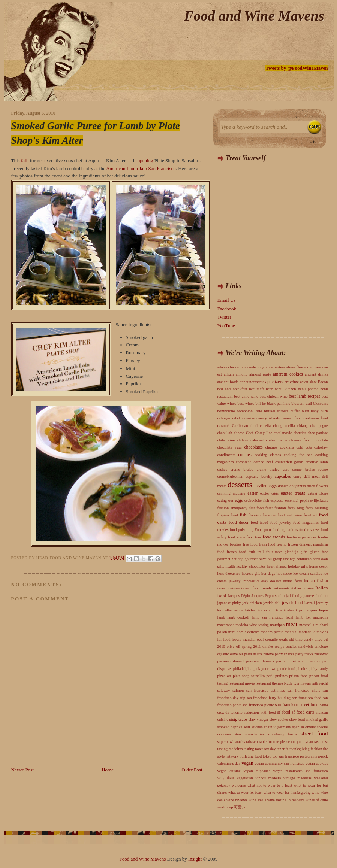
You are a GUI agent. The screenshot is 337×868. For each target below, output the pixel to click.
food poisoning (242, 530)
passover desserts (260, 661)
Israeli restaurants (275, 588)
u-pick (323, 756)
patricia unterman (306, 661)
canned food (292, 418)
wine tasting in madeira (286, 800)
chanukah (225, 433)
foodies (236, 544)
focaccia (269, 515)
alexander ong (253, 367)
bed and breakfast (232, 389)
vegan (247, 763)
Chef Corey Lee (259, 433)
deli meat (312, 477)
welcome (239, 785)
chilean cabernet (250, 440)
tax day (270, 749)
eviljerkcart (319, 500)
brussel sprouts (276, 411)
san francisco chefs (304, 690)
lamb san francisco (267, 617)
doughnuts (297, 486)
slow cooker (279, 720)
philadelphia (243, 669)
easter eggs (269, 493)
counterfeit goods (289, 462)
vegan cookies (317, 763)
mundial (249, 639)
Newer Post (22, 770)
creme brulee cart (273, 469)
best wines (246, 403)
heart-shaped (277, 566)
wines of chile (317, 800)
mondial (291, 632)
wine (315, 793)
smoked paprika (230, 727)
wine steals (257, 800)
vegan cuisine (229, 771)
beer (269, 389)
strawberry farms (282, 734)
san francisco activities (266, 690)
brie (259, 411)
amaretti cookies (288, 374)
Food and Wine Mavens (254, 16)
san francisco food (307, 698)
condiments (226, 455)
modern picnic (272, 632)
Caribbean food (245, 426)
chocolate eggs (230, 447)
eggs (239, 500)
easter (252, 493)
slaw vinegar (258, 720)
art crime (292, 382)
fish (243, 515)
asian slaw (309, 382)
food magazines (306, 523)
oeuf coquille (267, 639)
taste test (321, 742)
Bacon (323, 382)
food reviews (309, 530)
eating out (225, 500)
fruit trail (256, 552)
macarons (321, 617)
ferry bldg (296, 508)
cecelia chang (271, 426)
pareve (268, 654)
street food (314, 733)
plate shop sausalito (249, 676)
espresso (277, 500)
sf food (284, 712)
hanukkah (304, 559)
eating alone (318, 493)
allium (229, 374)
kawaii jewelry (316, 603)
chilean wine (277, 440)
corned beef (263, 462)
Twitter (224, 317)
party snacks (285, 654)
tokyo (267, 756)
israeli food (250, 588)
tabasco (252, 742)
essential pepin (297, 500)
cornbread (244, 462)
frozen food (237, 552)
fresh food (267, 544)
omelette (321, 647)
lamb (221, 617)
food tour (254, 537)
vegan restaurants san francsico (301, 771)
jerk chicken (252, 603)
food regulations (285, 530)
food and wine (290, 515)
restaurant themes (269, 683)
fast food (257, 508)
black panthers (278, 403)
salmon (238, 690)
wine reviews (237, 800)
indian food (292, 581)
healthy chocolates (251, 566)
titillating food (250, 756)
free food (250, 544)
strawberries (255, 734)
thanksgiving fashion (306, 749)
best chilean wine (273, 396)
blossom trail (302, 403)
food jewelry (281, 523)
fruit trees (274, 552)
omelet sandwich (299, 647)
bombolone (226, 411)
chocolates (253, 447)
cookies (245, 455)
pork (270, 676)
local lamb (294, 617)
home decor (319, 566)
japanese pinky (229, 603)
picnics (302, 669)
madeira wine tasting (252, 625)
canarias (248, 418)
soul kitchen (253, 727)
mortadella (307, 632)
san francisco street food (297, 705)
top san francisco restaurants (295, 756)
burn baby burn (315, 411)
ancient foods (228, 382)
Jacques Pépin (239, 596)
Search (314, 127)
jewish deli (272, 603)
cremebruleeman (230, 477)
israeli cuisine (228, 588)
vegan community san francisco (279, 763)
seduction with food (260, 712)
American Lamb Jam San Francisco (141, 168)
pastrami (283, 661)
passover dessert (231, 661)
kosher (289, 610)
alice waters (275, 367)
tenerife (283, 749)
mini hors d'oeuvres (244, 632)
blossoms (321, 403)
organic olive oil (230, 654)
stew (238, 734)
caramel (224, 426)
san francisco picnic (258, 705)
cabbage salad (229, 418)
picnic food (286, 669)
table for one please (274, 742)
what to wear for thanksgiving (287, 793)
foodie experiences (302, 537)
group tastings (284, 559)
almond (242, 374)
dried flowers (318, 486)
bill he (261, 403)
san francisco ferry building (269, 698)
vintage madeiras (297, 778)
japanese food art (314, 596)
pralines (281, 676)
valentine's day (229, 763)
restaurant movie (242, 683)
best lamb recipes (304, 396)
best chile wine (246, 396)
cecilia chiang (296, 426)
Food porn (263, 530)
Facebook (227, 309)
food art (310, 515)
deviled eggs (266, 486)
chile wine (226, 440)
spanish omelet (304, 727)
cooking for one (298, 455)
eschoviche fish (257, 500)
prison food (298, 676)
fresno (282, 544)
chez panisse (318, 433)
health (230, 566)
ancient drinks (316, 374)
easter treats (293, 493)
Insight (195, 859)
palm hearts (253, 654)
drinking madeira (231, 493)
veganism (226, 778)
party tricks (304, 654)
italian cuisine (303, 588)
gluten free (319, 552)
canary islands (268, 418)
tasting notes (253, 749)
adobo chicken (229, 367)
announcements (252, 382)
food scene (237, 537)
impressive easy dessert (262, 581)
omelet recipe (273, 647)
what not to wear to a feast (270, 785)
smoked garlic (317, 720)
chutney (272, 447)
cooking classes (268, 455)
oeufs (284, 639)
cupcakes (283, 477)
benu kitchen (285, 389)
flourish (255, 515)
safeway (224, 690)
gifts (304, 552)
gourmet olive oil (258, 559)
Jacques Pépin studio (268, 596)
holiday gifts (298, 566)
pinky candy (318, 669)
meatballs (307, 625)
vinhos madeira (268, 778)
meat (292, 624)
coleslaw (321, 447)
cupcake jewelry (259, 477)
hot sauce (284, 573)
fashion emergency (233, 508)
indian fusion (316, 581)
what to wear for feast (245, 793)
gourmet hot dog (231, 559)
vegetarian (245, 778)
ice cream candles (308, 573)
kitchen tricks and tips (264, 610)
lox (308, 617)
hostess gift (251, 573)
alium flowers (297, 367)
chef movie (283, 433)
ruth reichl (320, 683)
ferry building (317, 508)
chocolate (321, 440)
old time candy (301, 639)
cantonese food (315, 418)
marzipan (278, 625)
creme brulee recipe (310, 469)
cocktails (287, 447)
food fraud (259, 523)
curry (297, 477)
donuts (283, 486)
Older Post (192, 770)
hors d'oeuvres (229, 573)
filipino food (228, 515)
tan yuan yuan (302, 742)
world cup (225, 807)
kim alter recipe (230, 610)
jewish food (292, 603)
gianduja (292, 552)
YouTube (226, 326)
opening (145, 160)
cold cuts (304, 447)
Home (108, 770)
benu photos (308, 389)
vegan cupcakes (257, 771)
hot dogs (268, 573)
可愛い (240, 807)
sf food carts (303, 712)
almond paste (260, 374)
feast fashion (276, 508)
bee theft (257, 389)
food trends (274, 537)
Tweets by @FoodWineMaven (297, 68)
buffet (295, 411)
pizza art (224, 676)
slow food (297, 720)
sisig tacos (238, 720)
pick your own (265, 669)
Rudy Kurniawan (297, 683)
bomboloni (245, 411)
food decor (239, 523)
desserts (240, 484)
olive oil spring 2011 (244, 647)
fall (24, 160)
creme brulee (242, 469)
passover (321, 654)
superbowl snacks (231, 742)
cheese (239, 433)
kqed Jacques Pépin (312, 610)
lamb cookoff (238, 617)
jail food (292, 596)
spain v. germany (277, 727)
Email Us (227, 300)
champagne (319, 426)
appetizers (274, 382)
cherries (300, 433)
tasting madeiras (230, 749)
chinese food (300, 440)
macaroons (226, 625)
